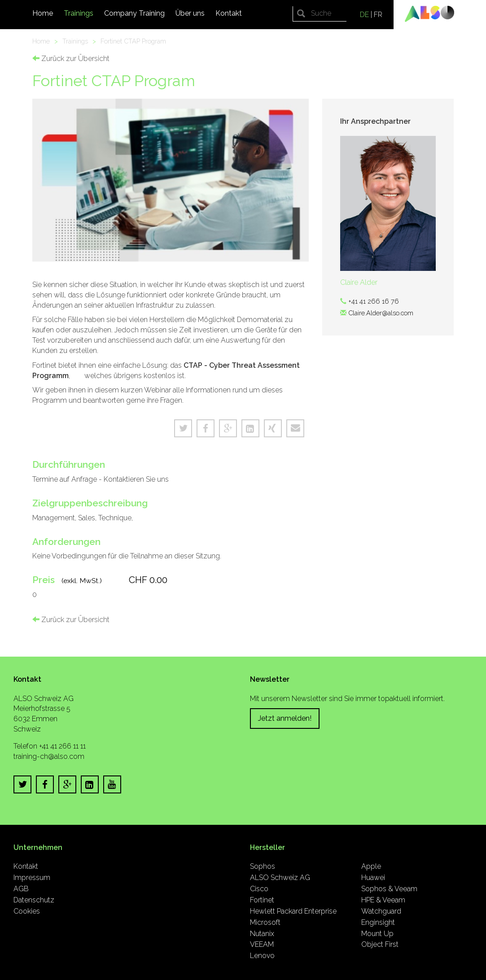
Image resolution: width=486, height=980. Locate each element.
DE (364, 15)
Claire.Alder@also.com (381, 313)
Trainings (79, 13)
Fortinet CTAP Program (133, 41)
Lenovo (262, 956)
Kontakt (229, 13)
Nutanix (262, 934)
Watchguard (381, 911)
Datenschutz (34, 900)
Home (43, 13)
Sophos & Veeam (389, 889)
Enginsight (378, 922)
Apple (371, 866)
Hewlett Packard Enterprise (293, 911)
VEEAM (262, 944)
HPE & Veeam (383, 900)
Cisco (259, 889)
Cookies (27, 911)
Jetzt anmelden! (285, 718)
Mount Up (377, 934)
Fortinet (262, 900)
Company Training (134, 13)
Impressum (32, 878)
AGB (21, 889)
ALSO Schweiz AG (280, 878)
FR (378, 15)
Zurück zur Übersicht (71, 59)
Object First (380, 944)
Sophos (263, 866)
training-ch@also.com (49, 756)
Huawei (373, 878)
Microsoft (265, 922)
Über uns (190, 13)
